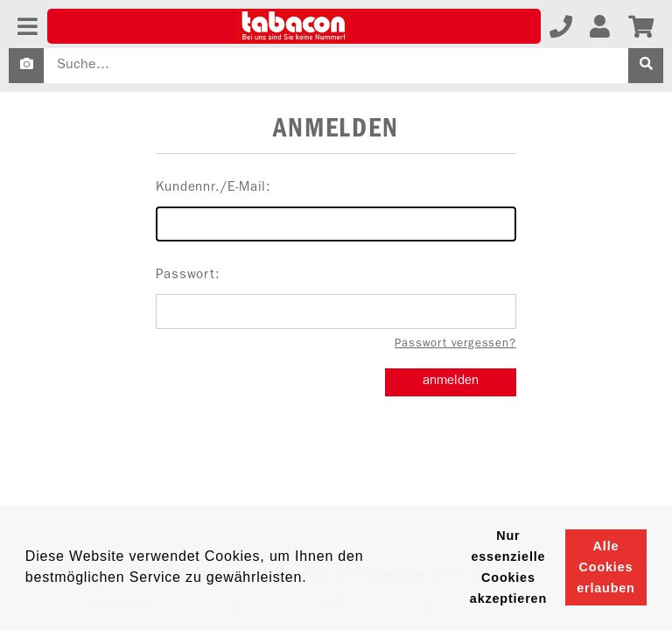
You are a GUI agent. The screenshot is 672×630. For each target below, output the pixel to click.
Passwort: (336, 299)
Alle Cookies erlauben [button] (605, 567)
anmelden (451, 382)
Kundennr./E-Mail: (336, 212)
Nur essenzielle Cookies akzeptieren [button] (508, 567)
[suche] (646, 66)
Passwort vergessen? (455, 344)
